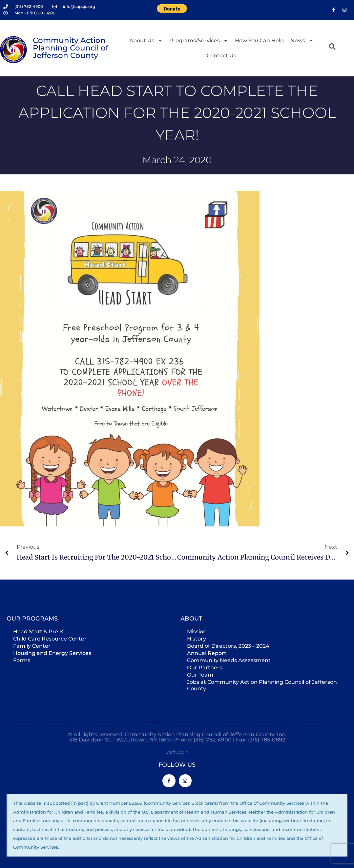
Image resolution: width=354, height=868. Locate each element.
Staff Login (177, 752)
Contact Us (221, 56)
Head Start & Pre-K (39, 631)
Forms (22, 660)
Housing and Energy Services (52, 653)
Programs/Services (199, 41)
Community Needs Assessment (229, 660)
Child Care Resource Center (50, 639)
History (197, 639)
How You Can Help (259, 40)
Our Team (200, 675)
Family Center (32, 646)
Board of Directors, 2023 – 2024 (228, 646)
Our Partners (205, 668)
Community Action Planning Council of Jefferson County (71, 48)
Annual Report (207, 653)
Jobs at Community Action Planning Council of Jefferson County (262, 685)
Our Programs (32, 619)
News (302, 41)
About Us (146, 41)
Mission (197, 631)
